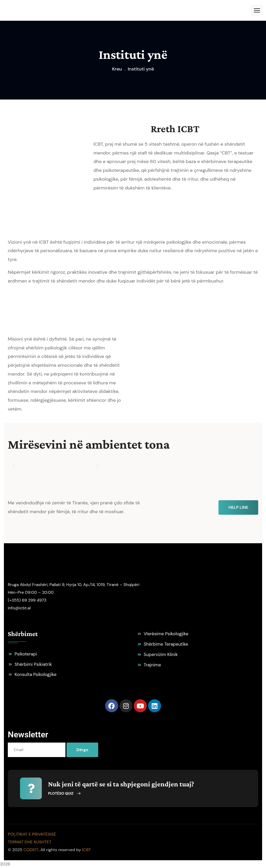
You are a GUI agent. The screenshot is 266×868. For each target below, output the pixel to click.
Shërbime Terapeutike (166, 644)
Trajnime (152, 665)
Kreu (117, 69)
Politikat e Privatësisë (32, 834)
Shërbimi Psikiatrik (33, 664)
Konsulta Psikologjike (35, 674)
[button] (14, 466)
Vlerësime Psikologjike (166, 634)
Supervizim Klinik (161, 654)
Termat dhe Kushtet (30, 842)
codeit (31, 850)
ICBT (87, 850)
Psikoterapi (26, 654)
